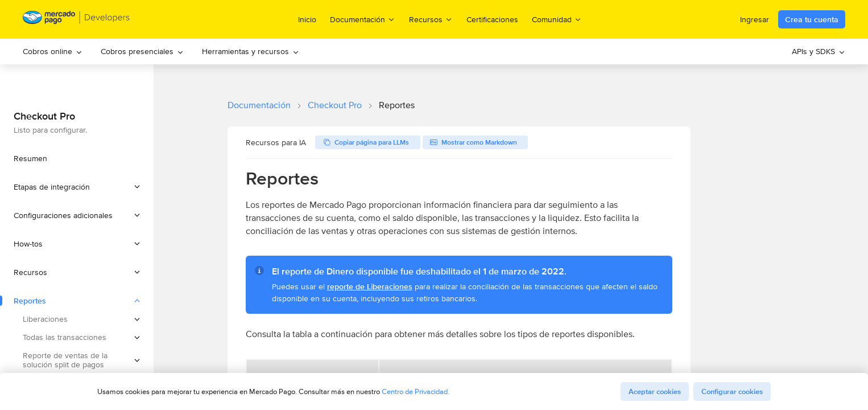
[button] (77, 187)
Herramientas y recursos (251, 51)
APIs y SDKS (819, 51)
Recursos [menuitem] (431, 19)
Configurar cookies (732, 391)
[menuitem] (53, 52)
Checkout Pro (335, 105)
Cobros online (53, 51)
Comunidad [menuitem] (557, 19)
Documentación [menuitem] (363, 19)
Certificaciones (492, 19)
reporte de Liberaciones (370, 286)
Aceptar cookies (655, 391)
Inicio (307, 19)
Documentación (259, 105)
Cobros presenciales (142, 51)
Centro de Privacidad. (416, 391)
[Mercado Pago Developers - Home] (77, 20)
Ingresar (755, 19)
